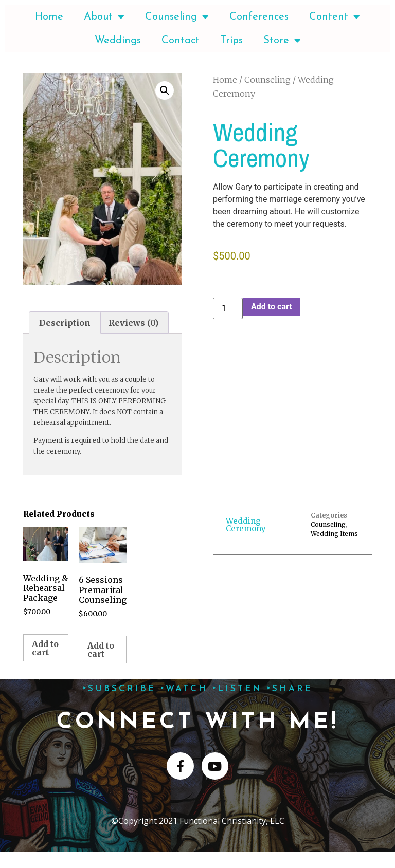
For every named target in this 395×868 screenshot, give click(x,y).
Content (335, 17)
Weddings (118, 41)
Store (282, 41)
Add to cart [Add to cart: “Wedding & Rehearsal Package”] (45, 648)
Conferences (259, 17)
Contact (181, 41)
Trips (231, 41)
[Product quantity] (228, 308)
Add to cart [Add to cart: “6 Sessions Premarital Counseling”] (101, 650)
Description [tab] (65, 323)
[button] (165, 90)
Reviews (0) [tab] (133, 323)
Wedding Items (334, 534)
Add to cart (272, 307)
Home (49, 17)
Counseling (177, 17)
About (104, 17)
